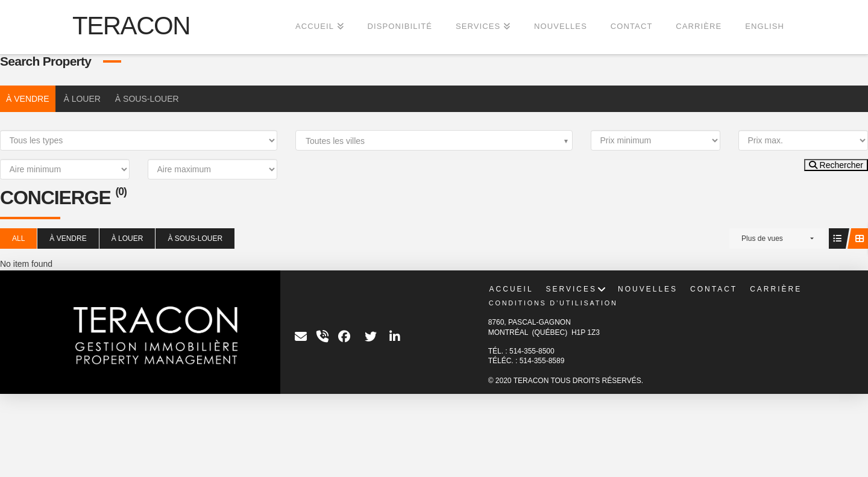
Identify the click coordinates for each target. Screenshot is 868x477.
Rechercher (836, 165)
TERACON (131, 26)
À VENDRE (28, 99)
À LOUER (82, 99)
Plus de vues (762, 238)
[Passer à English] (764, 27)
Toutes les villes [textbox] (335, 141)
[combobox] (434, 140)
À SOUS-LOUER (147, 99)
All (18, 238)
